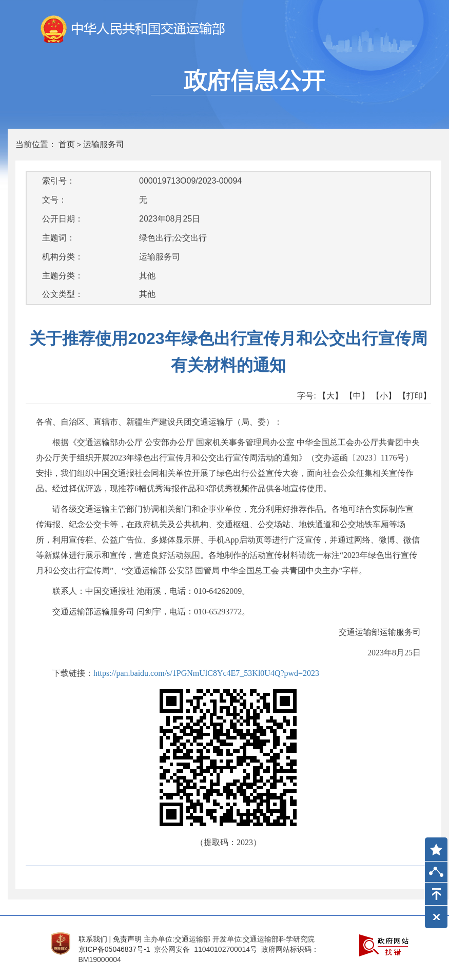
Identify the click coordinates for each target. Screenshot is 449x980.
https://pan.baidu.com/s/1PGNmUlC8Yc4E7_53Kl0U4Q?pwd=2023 (206, 673)
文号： (54, 200)
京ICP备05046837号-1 (114, 949)
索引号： (58, 181)
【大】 (330, 396)
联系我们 (93, 939)
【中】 (357, 396)
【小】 (384, 396)
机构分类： (63, 257)
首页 (67, 144)
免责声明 (127, 939)
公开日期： (63, 219)
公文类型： (63, 294)
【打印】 (415, 396)
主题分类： (63, 276)
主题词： (58, 238)
